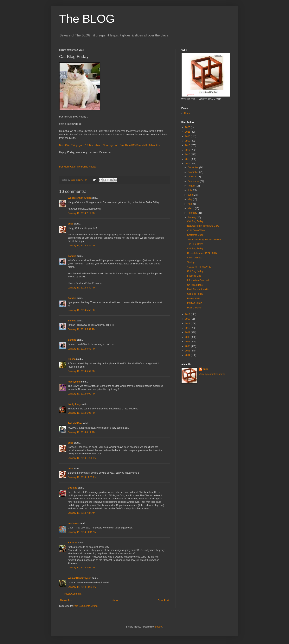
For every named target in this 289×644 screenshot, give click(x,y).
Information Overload (198, 280)
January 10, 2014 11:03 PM (82, 477)
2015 (188, 159)
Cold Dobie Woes (196, 230)
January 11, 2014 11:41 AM (82, 532)
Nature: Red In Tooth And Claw (203, 226)
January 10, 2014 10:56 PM (82, 458)
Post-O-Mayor (194, 308)
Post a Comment (73, 594)
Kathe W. (73, 543)
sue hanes (74, 523)
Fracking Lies (194, 276)
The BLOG (87, 19)
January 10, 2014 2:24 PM (82, 246)
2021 (188, 132)
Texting (191, 262)
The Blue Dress (195, 244)
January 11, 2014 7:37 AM (81, 513)
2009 (188, 332)
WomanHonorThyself (80, 578)
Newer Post (66, 600)
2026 (188, 127)
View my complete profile (212, 374)
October (192, 177)
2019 (188, 141)
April (190, 204)
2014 (188, 164)
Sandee (72, 256)
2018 (188, 145)
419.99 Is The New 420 (199, 267)
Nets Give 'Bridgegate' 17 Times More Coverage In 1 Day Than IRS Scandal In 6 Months (109, 145)
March (191, 208)
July (190, 190)
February (193, 213)
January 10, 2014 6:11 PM (82, 432)
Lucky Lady (74, 404)
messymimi (74, 382)
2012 (188, 319)
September (194, 181)
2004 (188, 355)
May (190, 199)
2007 (188, 342)
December (193, 167)
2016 (188, 155)
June (191, 195)
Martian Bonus (195, 303)
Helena (72, 359)
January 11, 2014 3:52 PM (82, 568)
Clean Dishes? (195, 258)
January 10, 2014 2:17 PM (82, 213)
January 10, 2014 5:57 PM (82, 371)
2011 (188, 324)
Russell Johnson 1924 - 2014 (202, 253)
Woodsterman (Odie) (79, 198)
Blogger (158, 627)
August (192, 186)
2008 (188, 337)
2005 (188, 351)
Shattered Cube (195, 235)
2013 (188, 314)
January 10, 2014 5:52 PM (82, 310)
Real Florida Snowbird (199, 289)
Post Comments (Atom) (85, 606)
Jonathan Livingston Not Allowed (204, 240)
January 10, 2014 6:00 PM (82, 394)
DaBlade (73, 488)
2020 (188, 136)
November (193, 172)
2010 (188, 328)
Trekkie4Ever (75, 423)
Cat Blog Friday (195, 221)
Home (115, 600)
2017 (188, 150)
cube (71, 224)
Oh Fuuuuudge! (195, 285)
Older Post (163, 600)
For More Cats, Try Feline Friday (78, 167)
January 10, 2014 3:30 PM (82, 288)
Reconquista (194, 299)
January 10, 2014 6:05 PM (82, 413)
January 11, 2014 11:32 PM (82, 587)
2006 (188, 346)
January (192, 218)
